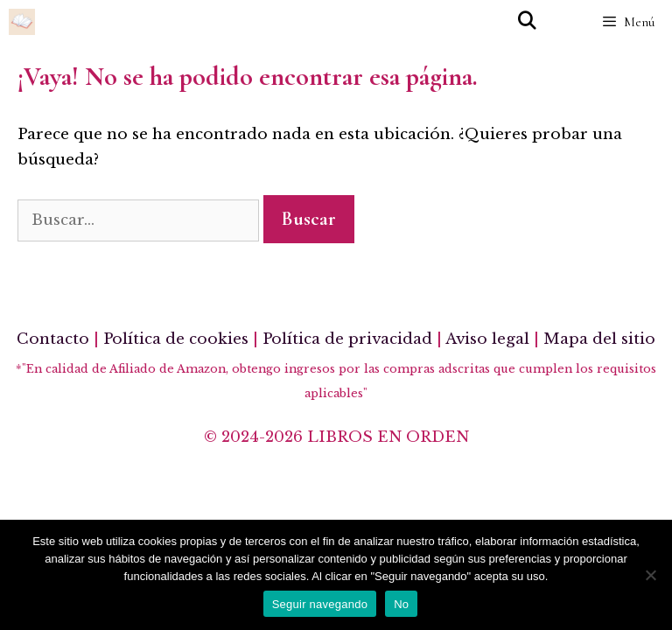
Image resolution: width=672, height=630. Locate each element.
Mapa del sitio (599, 339)
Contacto (53, 339)
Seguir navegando (320, 604)
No (401, 604)
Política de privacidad (347, 339)
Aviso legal (487, 339)
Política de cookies (176, 339)
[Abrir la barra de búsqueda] (527, 22)
